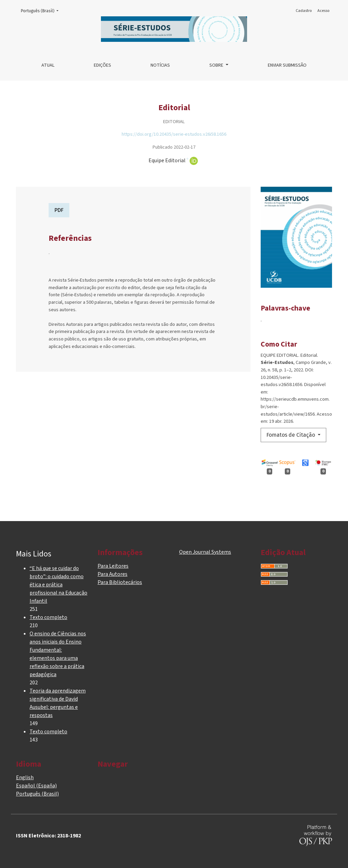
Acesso (323, 11)
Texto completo (48, 617)
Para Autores (112, 574)
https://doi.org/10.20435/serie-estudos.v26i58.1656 (174, 134)
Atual (48, 65)
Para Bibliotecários (120, 582)
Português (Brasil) (42, 10)
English (25, 778)
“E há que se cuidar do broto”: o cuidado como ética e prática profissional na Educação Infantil (58, 585)
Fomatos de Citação (291, 435)
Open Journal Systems (205, 552)
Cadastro (304, 11)
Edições (102, 65)
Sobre (217, 65)
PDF (59, 210)
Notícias (160, 65)
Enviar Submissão (287, 65)
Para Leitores (113, 566)
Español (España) (36, 786)
